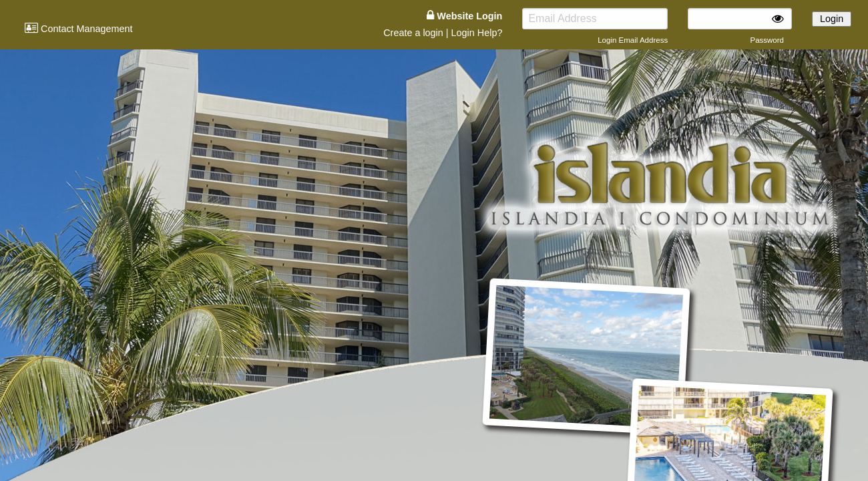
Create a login (413, 33)
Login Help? (477, 33)
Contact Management (79, 29)
